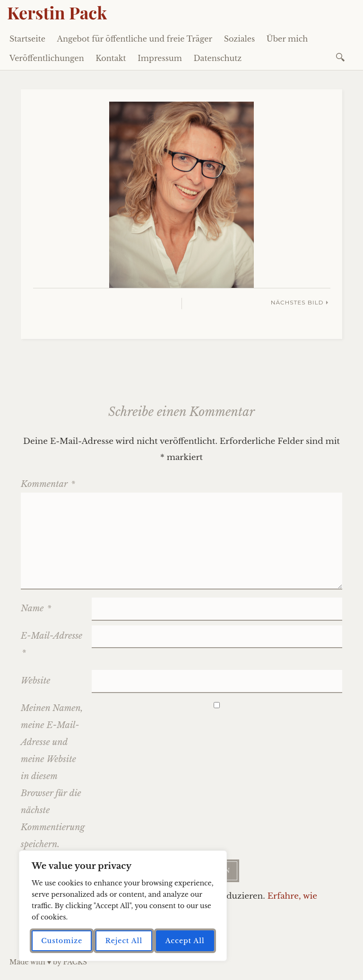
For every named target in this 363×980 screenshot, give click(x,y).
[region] (123, 906)
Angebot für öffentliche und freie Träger (135, 39)
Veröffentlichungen (47, 58)
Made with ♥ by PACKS (48, 962)
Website (35, 681)
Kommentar (48, 484)
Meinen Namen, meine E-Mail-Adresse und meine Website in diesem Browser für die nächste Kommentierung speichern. (53, 776)
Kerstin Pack (57, 12)
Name (36, 608)
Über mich (287, 39)
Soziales (240, 39)
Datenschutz (218, 58)
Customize (62, 941)
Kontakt (111, 58)
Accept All (185, 941)
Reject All (124, 941)
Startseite (27, 39)
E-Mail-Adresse (52, 644)
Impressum (160, 58)
